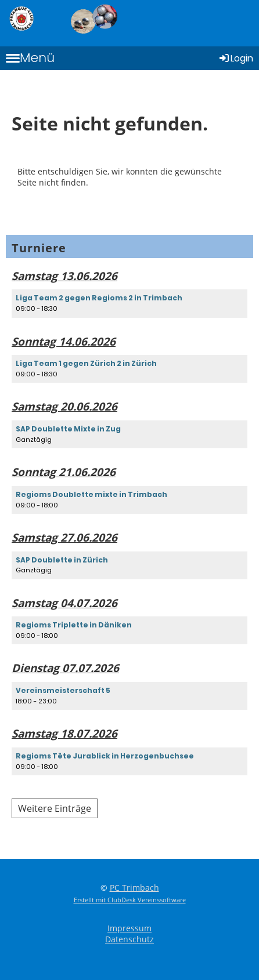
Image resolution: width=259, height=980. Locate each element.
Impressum (129, 928)
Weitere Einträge (55, 808)
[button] (129, 303)
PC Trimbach (134, 888)
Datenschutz (129, 939)
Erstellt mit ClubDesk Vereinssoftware (130, 900)
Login (235, 58)
